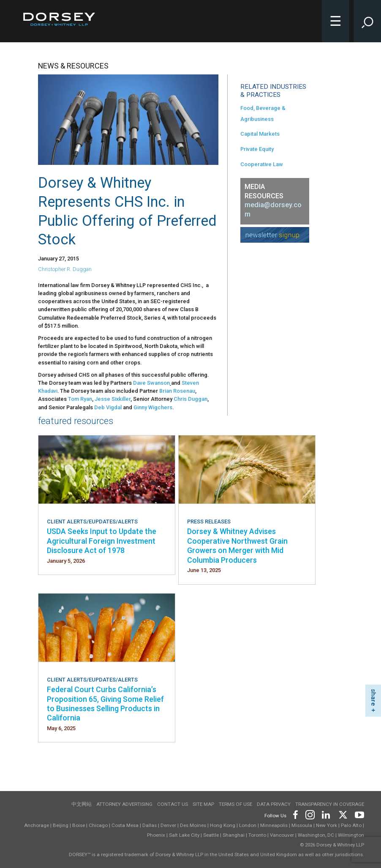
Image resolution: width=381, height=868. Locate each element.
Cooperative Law (262, 164)
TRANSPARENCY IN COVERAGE (330, 804)
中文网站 (82, 804)
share (373, 697)
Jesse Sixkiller (113, 399)
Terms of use (235, 804)
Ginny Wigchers (153, 407)
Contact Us (173, 804)
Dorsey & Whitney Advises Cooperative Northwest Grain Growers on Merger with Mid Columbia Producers (237, 545)
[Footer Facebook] (295, 814)
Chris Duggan (190, 399)
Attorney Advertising (124, 804)
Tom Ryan (80, 399)
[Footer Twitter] (343, 814)
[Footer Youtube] (358, 814)
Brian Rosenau (177, 391)
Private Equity (257, 149)
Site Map (203, 804)
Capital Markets (260, 134)
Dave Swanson (151, 383)
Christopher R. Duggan (65, 269)
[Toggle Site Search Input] (367, 21)
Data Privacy (274, 804)
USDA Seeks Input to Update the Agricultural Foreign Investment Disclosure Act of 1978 (102, 541)
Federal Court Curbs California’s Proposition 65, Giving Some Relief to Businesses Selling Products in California (105, 704)
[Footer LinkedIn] (326, 814)
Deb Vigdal (108, 407)
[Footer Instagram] (310, 814)
